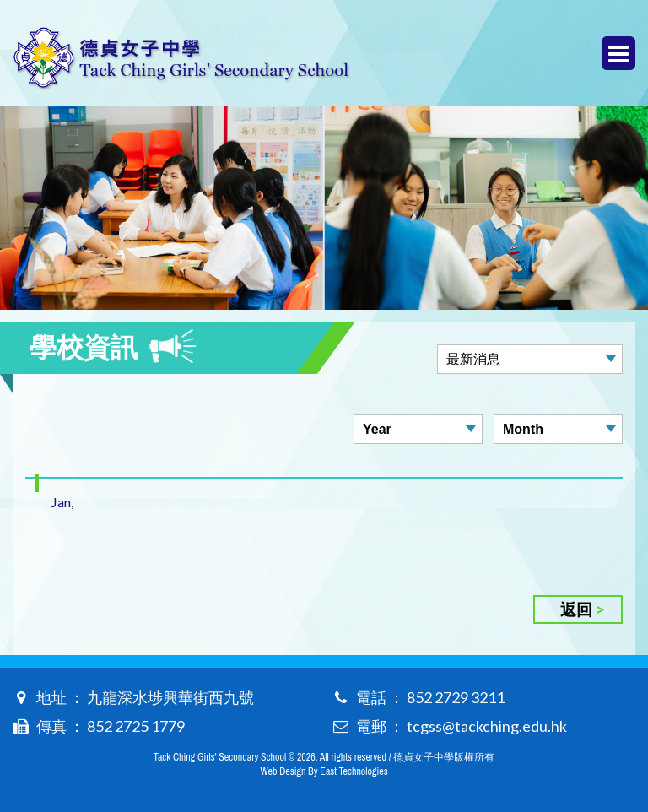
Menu (618, 54)
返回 (576, 609)
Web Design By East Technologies (324, 771)
